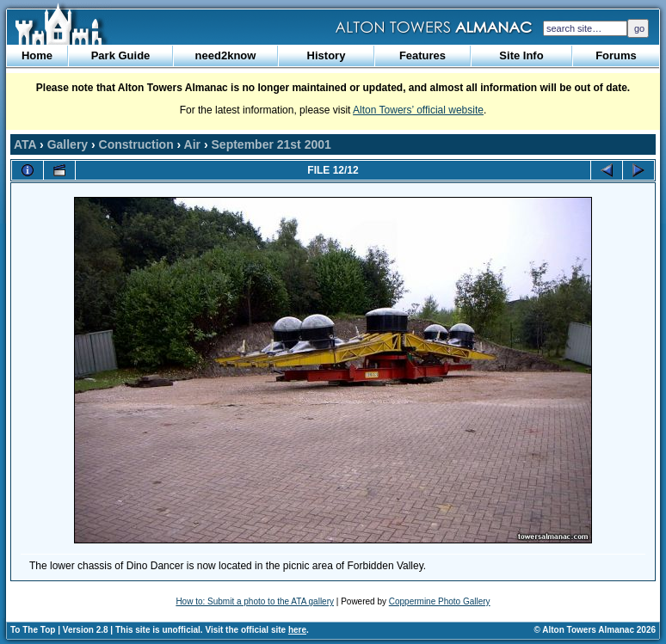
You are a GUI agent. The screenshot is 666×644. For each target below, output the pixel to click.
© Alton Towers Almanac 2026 (595, 630)
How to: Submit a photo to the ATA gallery (255, 601)
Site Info (521, 55)
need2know (226, 55)
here (297, 630)
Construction (136, 144)
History (327, 55)
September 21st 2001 (271, 144)
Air (192, 144)
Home (37, 55)
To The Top (33, 630)
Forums (616, 55)
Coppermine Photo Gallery (440, 601)
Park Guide (121, 55)
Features (422, 55)
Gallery (68, 144)
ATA (25, 144)
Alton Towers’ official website (418, 110)
